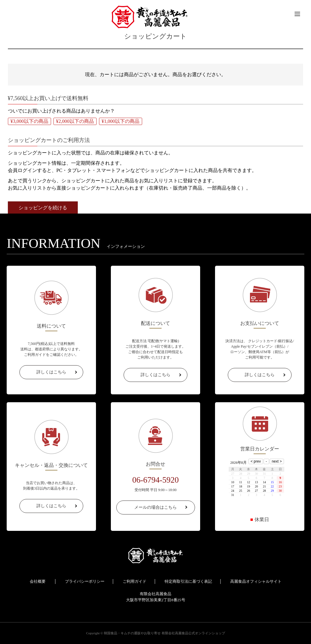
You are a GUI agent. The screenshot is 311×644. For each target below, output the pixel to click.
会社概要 (38, 581)
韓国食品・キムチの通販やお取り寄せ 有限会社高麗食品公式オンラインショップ (164, 633)
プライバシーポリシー (85, 581)
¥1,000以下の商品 (121, 121)
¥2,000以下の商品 (75, 121)
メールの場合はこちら (155, 507)
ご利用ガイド (135, 581)
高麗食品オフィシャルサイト (256, 581)
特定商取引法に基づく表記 (188, 581)
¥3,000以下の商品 (29, 121)
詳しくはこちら (51, 372)
